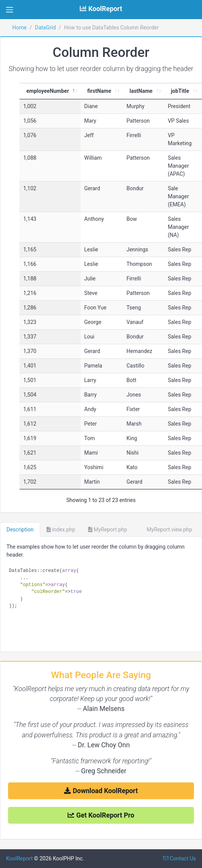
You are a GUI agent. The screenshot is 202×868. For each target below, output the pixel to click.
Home (19, 28)
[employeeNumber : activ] (50, 91)
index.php (61, 530)
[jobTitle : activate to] (182, 91)
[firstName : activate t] (102, 91)
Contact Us (179, 858)
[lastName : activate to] (143, 91)
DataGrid (45, 28)
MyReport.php (108, 530)
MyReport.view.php (166, 530)
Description (20, 530)
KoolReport (19, 858)
